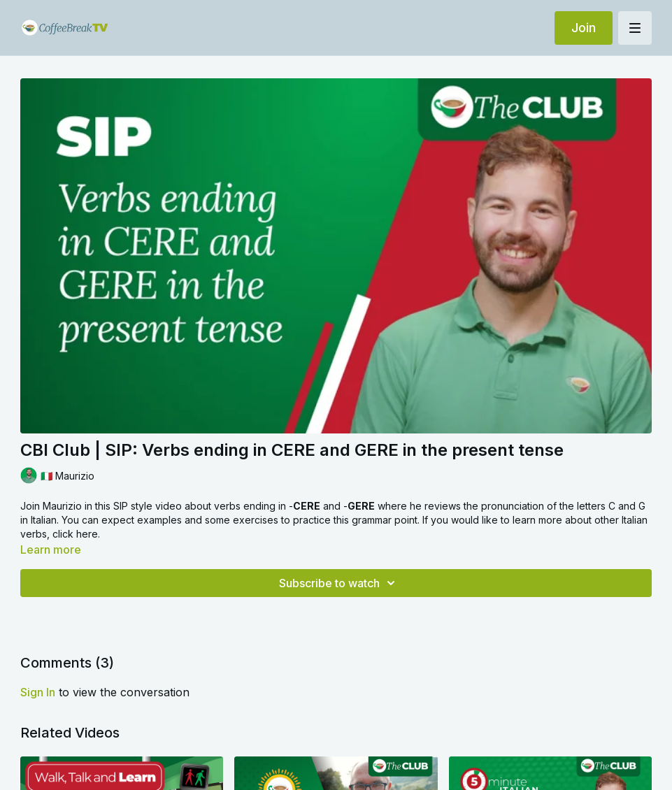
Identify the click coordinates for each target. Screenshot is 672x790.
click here (75, 534)
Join (584, 28)
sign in (38, 692)
